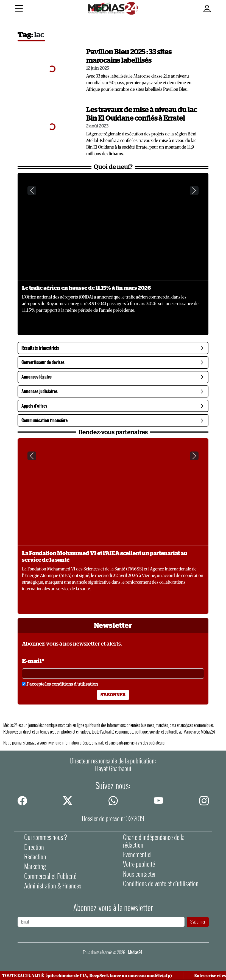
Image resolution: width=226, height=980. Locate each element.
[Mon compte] (207, 9)
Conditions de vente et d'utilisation (161, 884)
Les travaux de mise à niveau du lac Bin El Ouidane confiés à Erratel (142, 114)
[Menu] (19, 9)
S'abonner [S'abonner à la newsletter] (113, 695)
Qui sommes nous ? (46, 837)
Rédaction (35, 857)
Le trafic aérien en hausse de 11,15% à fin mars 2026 (87, 288)
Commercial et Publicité (50, 876)
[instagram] (204, 800)
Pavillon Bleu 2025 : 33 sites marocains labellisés (129, 56)
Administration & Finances (53, 886)
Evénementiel (137, 855)
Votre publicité (139, 864)
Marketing (35, 866)
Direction (34, 847)
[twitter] (68, 800)
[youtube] (158, 800)
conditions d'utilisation (75, 684)
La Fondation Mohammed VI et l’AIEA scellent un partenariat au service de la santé (105, 557)
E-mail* (33, 661)
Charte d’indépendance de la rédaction (154, 841)
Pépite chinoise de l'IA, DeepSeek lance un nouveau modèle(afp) (109, 976)
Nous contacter (139, 874)
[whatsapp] (113, 800)
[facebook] (22, 800)
